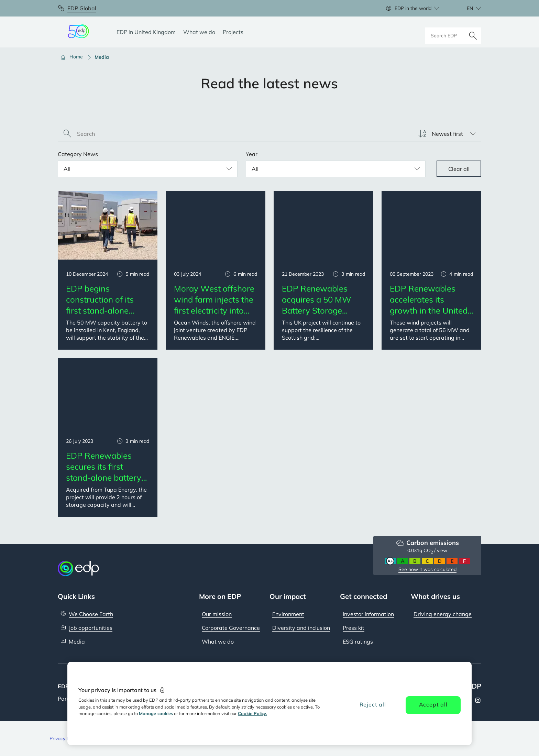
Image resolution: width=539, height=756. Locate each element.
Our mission (217, 614)
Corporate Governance (231, 628)
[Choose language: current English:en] (466, 8)
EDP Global (82, 8)
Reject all (373, 704)
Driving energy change (443, 614)
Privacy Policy (64, 738)
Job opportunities (91, 628)
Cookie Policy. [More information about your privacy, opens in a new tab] (252, 713)
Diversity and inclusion (301, 628)
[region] (269, 703)
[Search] (473, 32)
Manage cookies (156, 713)
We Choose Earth (91, 614)
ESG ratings (358, 642)
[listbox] (447, 134)
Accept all (433, 704)
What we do (218, 642)
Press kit (354, 628)
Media (77, 642)
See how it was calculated (427, 569)
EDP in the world (413, 8)
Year (252, 154)
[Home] (75, 57)
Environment (288, 614)
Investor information (368, 614)
